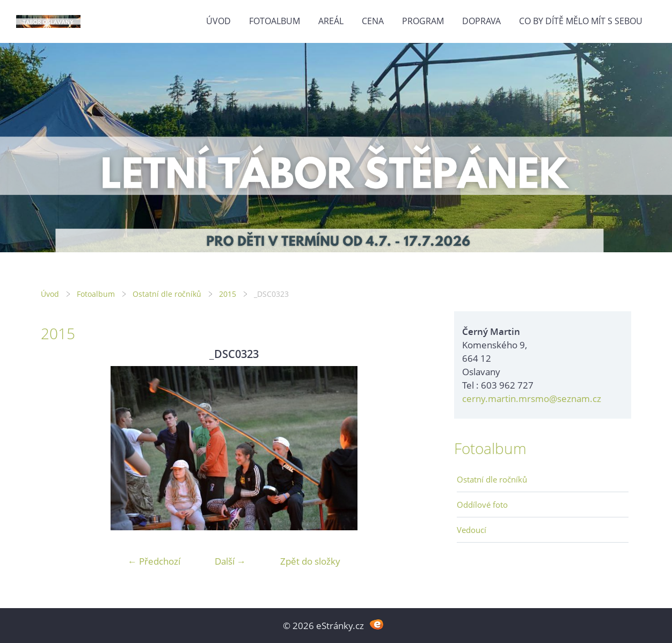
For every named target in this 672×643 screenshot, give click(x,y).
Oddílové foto (482, 505)
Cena (373, 21)
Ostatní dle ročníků (167, 294)
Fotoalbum (275, 21)
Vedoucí (472, 530)
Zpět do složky (310, 561)
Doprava (481, 21)
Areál (331, 21)
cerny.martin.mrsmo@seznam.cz (532, 399)
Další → (230, 561)
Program (423, 21)
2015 (228, 294)
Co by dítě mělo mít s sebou (581, 21)
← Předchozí (154, 561)
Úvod (218, 21)
